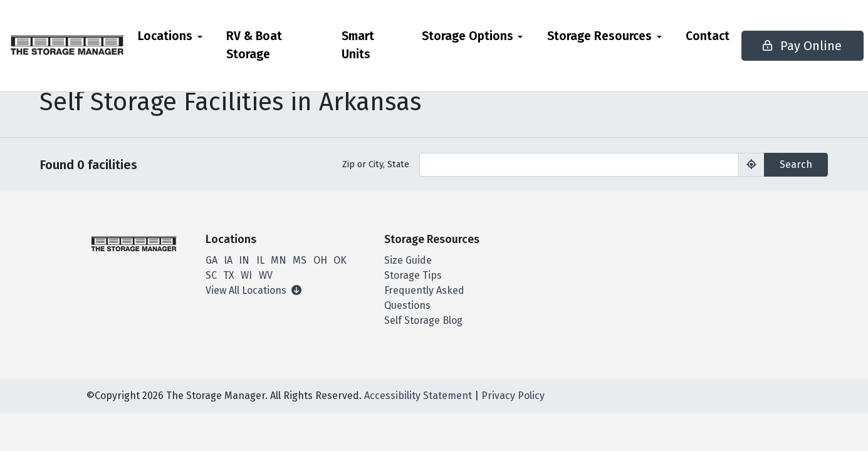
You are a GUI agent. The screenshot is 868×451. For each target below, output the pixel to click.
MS (300, 260)
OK (340, 260)
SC (211, 275)
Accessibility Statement (418, 396)
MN (279, 260)
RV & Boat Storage (288, 54)
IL (260, 260)
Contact (682, 36)
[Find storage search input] (579, 165)
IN (244, 260)
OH (320, 260)
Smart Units (356, 45)
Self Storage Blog (423, 320)
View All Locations (254, 290)
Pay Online (772, 54)
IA (228, 260)
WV (266, 275)
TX (229, 275)
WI (246, 275)
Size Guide (408, 260)
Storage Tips (413, 275)
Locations (205, 36)
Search (796, 164)
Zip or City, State (376, 164)
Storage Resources (574, 36)
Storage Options (442, 36)
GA (212, 260)
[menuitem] (210, 54)
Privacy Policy (513, 396)
